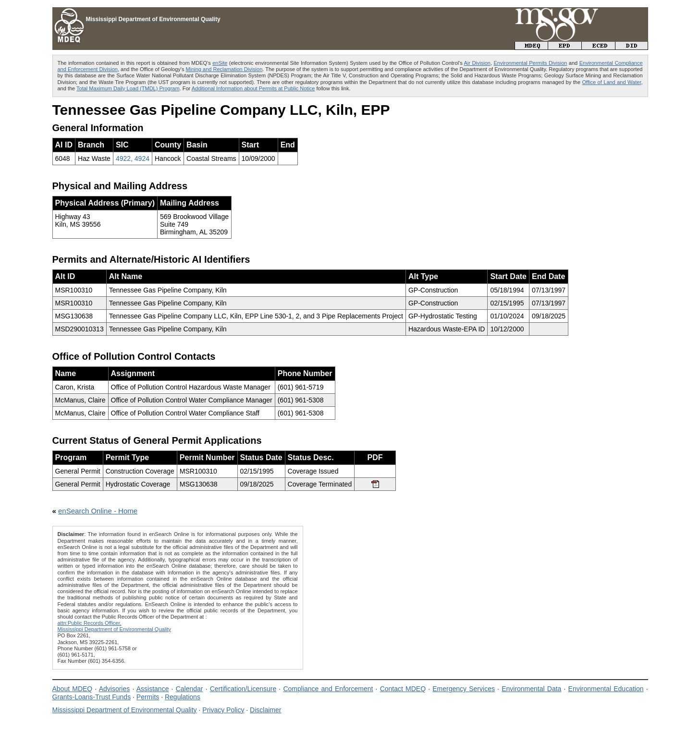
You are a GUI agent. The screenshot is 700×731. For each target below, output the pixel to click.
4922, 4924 (133, 158)
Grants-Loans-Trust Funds (92, 697)
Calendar (190, 689)
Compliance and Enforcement (328, 689)
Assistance (153, 689)
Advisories (115, 689)
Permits (148, 697)
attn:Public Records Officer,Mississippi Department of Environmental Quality (115, 626)
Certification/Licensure (243, 689)
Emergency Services (464, 689)
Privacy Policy (223, 710)
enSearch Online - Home (98, 511)
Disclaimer (265, 710)
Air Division (477, 63)
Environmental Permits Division (530, 63)
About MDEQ (73, 689)
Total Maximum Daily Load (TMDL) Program (128, 88)
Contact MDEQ (403, 689)
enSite (220, 63)
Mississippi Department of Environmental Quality (125, 710)
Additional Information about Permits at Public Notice (253, 88)
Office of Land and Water (612, 82)
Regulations (183, 697)
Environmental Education (606, 689)
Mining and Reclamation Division (224, 69)
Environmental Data (531, 689)
